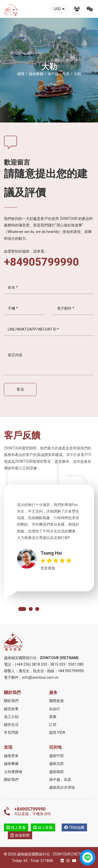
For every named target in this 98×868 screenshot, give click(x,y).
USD (59, 9)
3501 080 (76, 664)
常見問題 (11, 732)
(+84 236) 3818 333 (31, 664)
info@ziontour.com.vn (40, 677)
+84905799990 (41, 262)
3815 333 (58, 664)
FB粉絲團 (74, 827)
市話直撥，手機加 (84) (54, 811)
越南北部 (56, 764)
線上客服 (16, 827)
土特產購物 (13, 772)
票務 (53, 717)
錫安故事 (11, 709)
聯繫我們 (90, 9)
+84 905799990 (71, 671)
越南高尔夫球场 (62, 787)
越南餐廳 (11, 764)
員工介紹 (11, 717)
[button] (22, 609)
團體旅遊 (56, 701)
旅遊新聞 (20, 835)
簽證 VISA (57, 732)
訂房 (53, 725)
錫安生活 (11, 725)
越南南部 (56, 772)
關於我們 (77, 9)
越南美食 (11, 756)
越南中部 (56, 756)
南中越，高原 (60, 780)
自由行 (55, 709)
